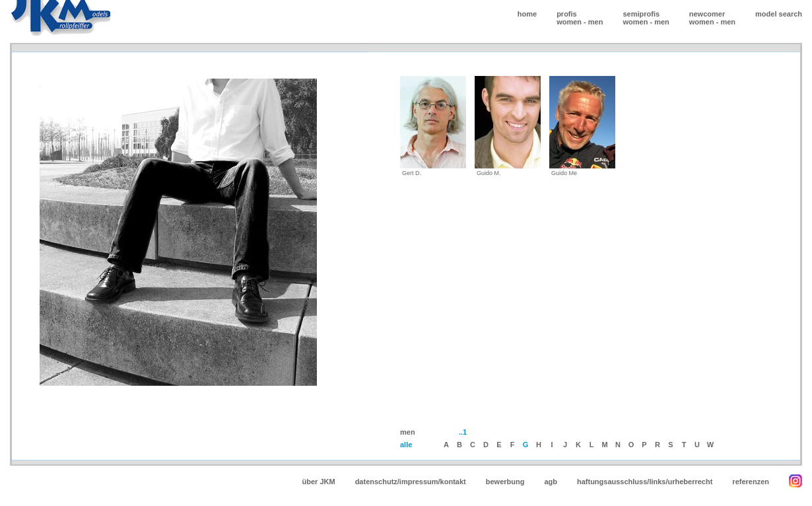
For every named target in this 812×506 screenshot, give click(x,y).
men (596, 22)
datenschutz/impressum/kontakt (411, 482)
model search (779, 14)
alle (406, 445)
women (569, 22)
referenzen (751, 482)
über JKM (319, 482)
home (527, 14)
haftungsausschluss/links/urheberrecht (645, 482)
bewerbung (505, 482)
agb (551, 482)
